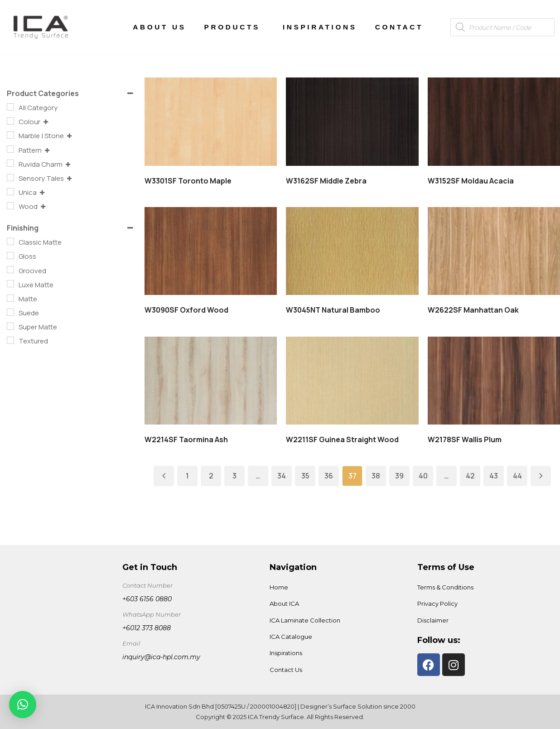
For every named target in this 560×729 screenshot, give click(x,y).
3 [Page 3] (234, 476)
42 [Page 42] (470, 476)
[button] (23, 705)
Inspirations (320, 27)
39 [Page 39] (399, 476)
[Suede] (10, 312)
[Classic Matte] (10, 241)
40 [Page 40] (423, 476)
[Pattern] (10, 149)
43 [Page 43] (494, 476)
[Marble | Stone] (10, 135)
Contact (399, 27)
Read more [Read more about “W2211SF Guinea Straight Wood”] (356, 380)
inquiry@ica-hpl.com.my (161, 657)
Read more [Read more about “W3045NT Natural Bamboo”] (356, 251)
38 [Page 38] (376, 476)
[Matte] (10, 298)
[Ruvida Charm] (10, 163)
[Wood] (10, 206)
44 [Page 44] (517, 476)
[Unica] (10, 192)
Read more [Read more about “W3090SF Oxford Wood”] (215, 251)
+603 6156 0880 (147, 599)
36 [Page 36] (329, 476)
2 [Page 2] (211, 476)
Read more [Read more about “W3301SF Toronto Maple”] (215, 121)
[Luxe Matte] (10, 284)
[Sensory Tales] (10, 178)
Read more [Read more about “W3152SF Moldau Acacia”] (497, 121)
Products (234, 27)
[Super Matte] (10, 326)
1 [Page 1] (187, 476)
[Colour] (10, 121)
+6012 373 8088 (147, 628)
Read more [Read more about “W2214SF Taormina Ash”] (215, 380)
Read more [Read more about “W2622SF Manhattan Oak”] (497, 251)
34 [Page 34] (282, 476)
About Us (159, 27)
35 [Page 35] (305, 476)
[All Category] (10, 107)
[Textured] (10, 340)
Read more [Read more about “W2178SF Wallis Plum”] (497, 380)
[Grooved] (10, 270)
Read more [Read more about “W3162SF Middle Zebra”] (356, 121)
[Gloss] (10, 256)
